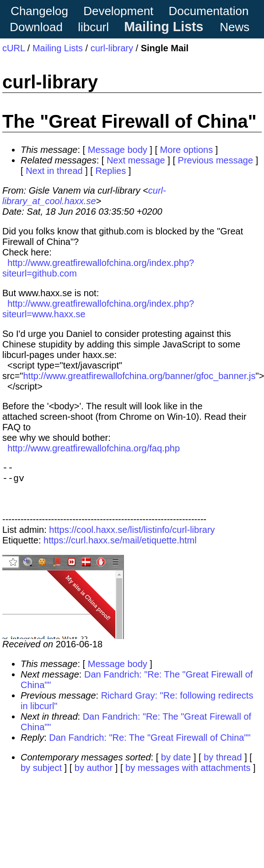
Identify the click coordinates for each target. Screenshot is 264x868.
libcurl (93, 27)
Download (36, 27)
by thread (223, 765)
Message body (118, 150)
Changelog (39, 11)
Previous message (216, 160)
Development (118, 11)
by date (176, 765)
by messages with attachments (188, 775)
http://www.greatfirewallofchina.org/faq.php (94, 448)
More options (187, 150)
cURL (13, 48)
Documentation (209, 11)
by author (94, 775)
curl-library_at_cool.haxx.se (84, 196)
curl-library (112, 48)
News (234, 27)
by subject (41, 775)
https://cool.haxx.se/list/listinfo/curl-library (132, 537)
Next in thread (54, 171)
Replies (110, 171)
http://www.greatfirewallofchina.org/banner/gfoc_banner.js (139, 376)
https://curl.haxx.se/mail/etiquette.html (120, 548)
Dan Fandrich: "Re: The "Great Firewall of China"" (150, 745)
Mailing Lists (164, 27)
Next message (136, 160)
